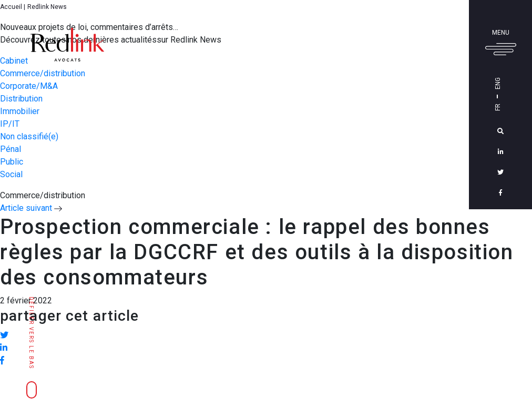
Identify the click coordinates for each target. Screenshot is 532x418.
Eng (513, 83)
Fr (513, 107)
